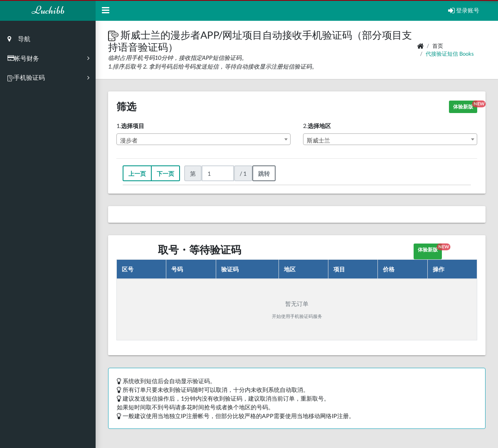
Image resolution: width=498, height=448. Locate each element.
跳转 (264, 174)
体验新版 (465, 105)
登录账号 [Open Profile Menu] (464, 10)
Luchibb (48, 10)
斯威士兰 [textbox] (318, 140)
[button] (114, 35)
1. (130, 126)
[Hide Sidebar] (106, 10)
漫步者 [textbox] (129, 140)
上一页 (137, 174)
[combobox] (203, 139)
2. (317, 126)
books (467, 54)
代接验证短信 (442, 54)
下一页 (165, 174)
